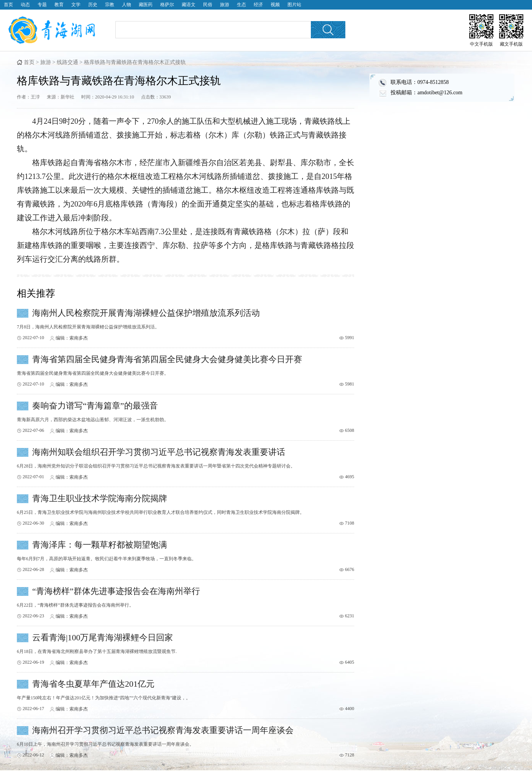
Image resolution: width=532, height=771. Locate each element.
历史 (93, 5)
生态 (241, 5)
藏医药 (146, 5)
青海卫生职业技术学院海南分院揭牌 (100, 498)
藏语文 (189, 5)
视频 (275, 5)
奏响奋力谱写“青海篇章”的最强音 (95, 406)
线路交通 (67, 62)
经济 (258, 5)
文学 (76, 5)
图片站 (294, 5)
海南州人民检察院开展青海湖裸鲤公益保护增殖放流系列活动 (146, 313)
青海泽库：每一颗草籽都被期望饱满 (100, 545)
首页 (8, 5)
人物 (126, 5)
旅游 (225, 5)
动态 (25, 5)
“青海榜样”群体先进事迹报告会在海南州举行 (116, 591)
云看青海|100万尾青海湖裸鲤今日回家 (103, 637)
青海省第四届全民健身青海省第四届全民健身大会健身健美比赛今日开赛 (167, 359)
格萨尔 (167, 5)
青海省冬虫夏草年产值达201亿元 (93, 684)
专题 (42, 5)
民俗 (208, 5)
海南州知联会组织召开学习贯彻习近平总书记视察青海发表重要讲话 (159, 452)
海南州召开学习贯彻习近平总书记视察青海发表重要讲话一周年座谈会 (163, 730)
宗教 (110, 5)
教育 (59, 5)
